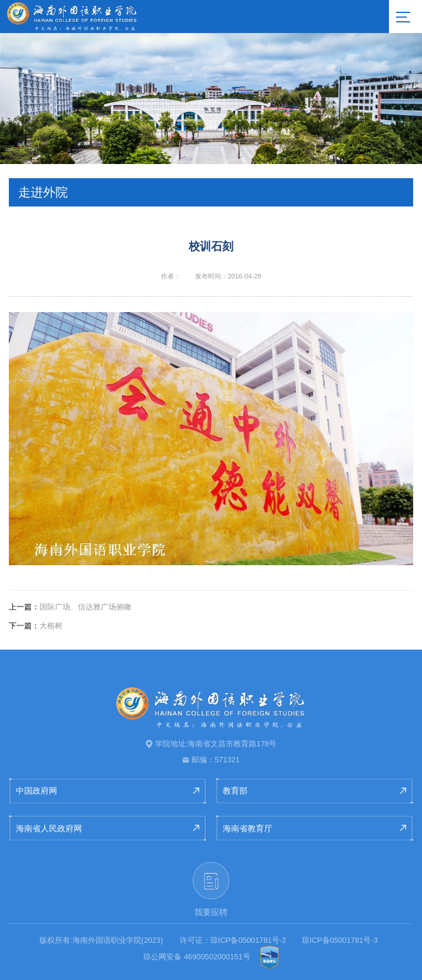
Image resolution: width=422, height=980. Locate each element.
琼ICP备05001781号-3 (340, 940)
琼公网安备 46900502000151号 (197, 957)
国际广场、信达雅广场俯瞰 (70, 607)
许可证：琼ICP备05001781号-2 (233, 940)
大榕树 (36, 626)
